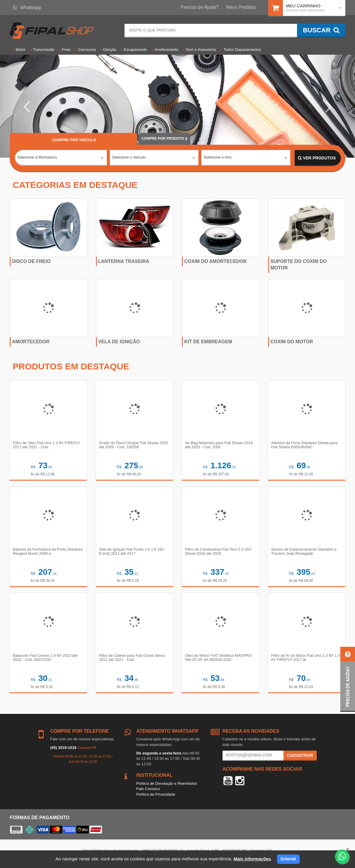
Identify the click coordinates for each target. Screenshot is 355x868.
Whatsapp (27, 8)
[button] (27, 106)
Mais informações (252, 859)
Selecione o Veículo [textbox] (129, 158)
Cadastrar (300, 756)
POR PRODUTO (165, 139)
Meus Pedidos (241, 7)
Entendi (288, 859)
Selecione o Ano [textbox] (218, 158)
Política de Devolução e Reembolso (167, 784)
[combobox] (61, 158)
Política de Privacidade (156, 795)
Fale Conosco (148, 789)
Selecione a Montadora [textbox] (37, 158)
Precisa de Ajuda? (200, 7)
